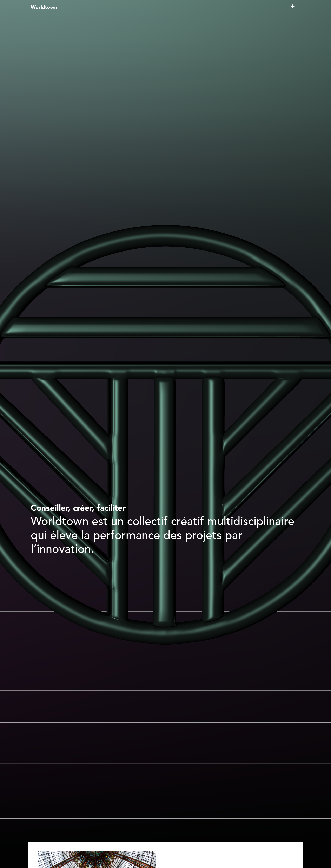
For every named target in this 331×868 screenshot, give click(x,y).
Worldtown (44, 8)
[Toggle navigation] (293, 8)
